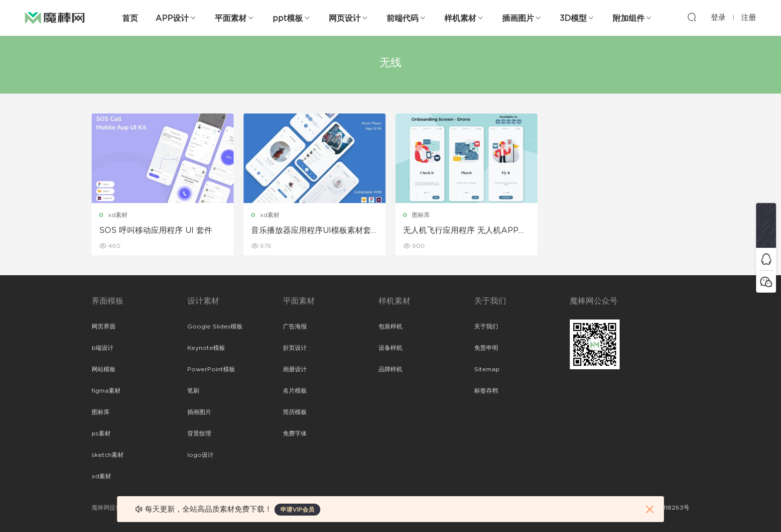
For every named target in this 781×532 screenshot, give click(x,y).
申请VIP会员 (297, 510)
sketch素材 (108, 455)
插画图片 (518, 18)
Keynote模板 (206, 348)
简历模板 (295, 412)
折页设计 (295, 348)
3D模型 (573, 18)
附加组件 (629, 18)
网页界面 (104, 326)
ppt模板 (288, 18)
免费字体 (295, 433)
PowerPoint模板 (211, 369)
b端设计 (103, 348)
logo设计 (200, 455)
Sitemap (487, 369)
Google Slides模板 (215, 326)
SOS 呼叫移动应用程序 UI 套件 (156, 230)
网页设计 (345, 18)
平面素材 (231, 18)
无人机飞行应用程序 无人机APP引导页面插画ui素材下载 (465, 231)
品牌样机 (390, 369)
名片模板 (295, 391)
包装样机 (390, 326)
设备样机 (390, 348)
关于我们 (486, 326)
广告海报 (295, 326)
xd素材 (118, 215)
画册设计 (295, 369)
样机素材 (460, 18)
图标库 (421, 215)
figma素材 (106, 391)
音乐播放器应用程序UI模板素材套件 (311, 231)
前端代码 (402, 18)
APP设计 (172, 18)
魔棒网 (55, 17)
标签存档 (486, 391)
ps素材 (101, 433)
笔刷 (193, 391)
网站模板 (104, 369)
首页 (130, 18)
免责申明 (486, 348)
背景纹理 (199, 433)
